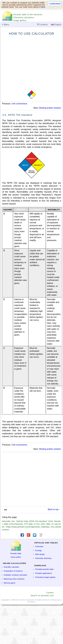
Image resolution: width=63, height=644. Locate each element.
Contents (42, 25)
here (43, 7)
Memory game (9, 583)
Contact (50, 593)
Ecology (38, 550)
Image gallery (20, 20)
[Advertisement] (25, 63)
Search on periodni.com (42, 596)
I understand (55, 4)
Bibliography (56, 600)
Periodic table (16, 553)
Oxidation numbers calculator (15, 575)
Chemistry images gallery (45, 577)
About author (16, 557)
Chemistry (39, 546)
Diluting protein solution (50, 108)
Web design (40, 554)
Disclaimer (32, 602)
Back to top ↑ (54, 509)
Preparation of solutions (13, 571)
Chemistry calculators (24, 17)
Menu (6, 25)
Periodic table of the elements (28, 15)
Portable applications (44, 573)
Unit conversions (19, 104)
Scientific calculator (11, 567)
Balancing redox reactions (14, 579)
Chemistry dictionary (43, 558)
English (56, 25)
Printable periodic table (44, 569)
